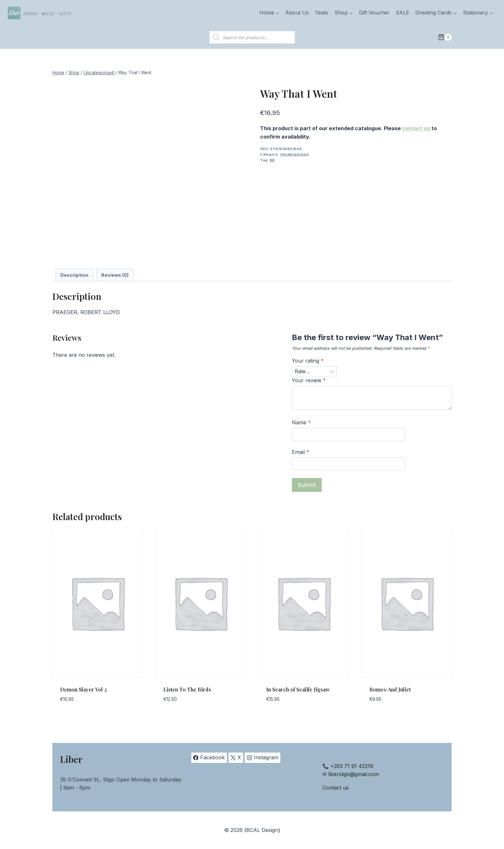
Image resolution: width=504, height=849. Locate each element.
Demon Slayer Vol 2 (84, 689)
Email (301, 452)
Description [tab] (74, 275)
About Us (297, 13)
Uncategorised (294, 154)
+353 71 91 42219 (352, 766)
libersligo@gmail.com (354, 774)
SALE (402, 13)
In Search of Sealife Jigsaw (298, 689)
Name (301, 422)
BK (272, 160)
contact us (416, 128)
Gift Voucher (374, 13)
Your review (309, 380)
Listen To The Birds (187, 689)
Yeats (322, 13)
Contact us (336, 788)
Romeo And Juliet (390, 689)
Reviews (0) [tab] (115, 275)
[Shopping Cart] (445, 37)
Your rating (308, 361)
